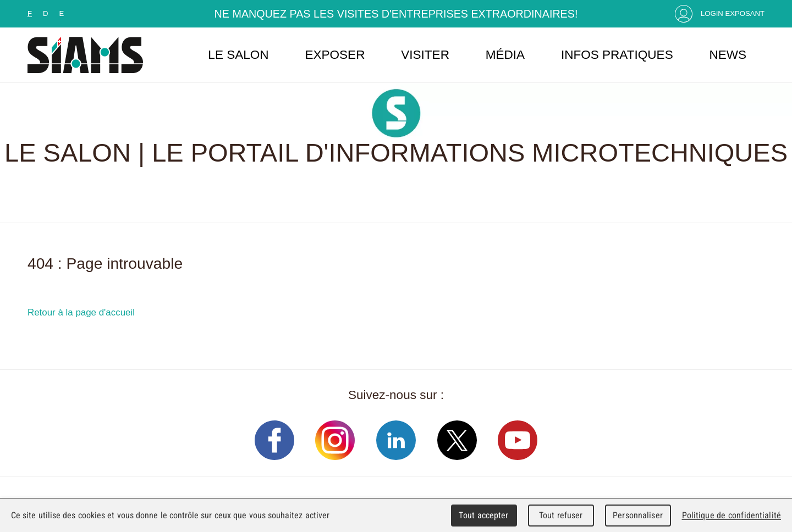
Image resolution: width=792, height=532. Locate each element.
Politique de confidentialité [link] (732, 515)
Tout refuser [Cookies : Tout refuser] (561, 515)
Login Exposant (733, 13)
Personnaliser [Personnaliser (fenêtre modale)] (638, 515)
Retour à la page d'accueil (81, 312)
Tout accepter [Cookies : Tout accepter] (483, 515)
